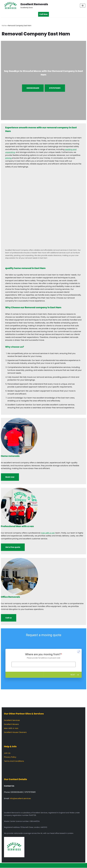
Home (4, 26)
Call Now (44, 14)
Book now (10, 477)
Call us (9, 618)
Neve (32, 866)
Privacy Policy (10, 757)
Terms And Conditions (14, 761)
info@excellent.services (20, 799)
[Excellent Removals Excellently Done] (25, 5)
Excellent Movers (11, 724)
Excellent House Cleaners (15, 732)
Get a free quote (13, 547)
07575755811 (55, 88)
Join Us (7, 753)
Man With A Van (11, 729)
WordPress (52, 866)
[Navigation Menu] (83, 6)
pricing (9, 158)
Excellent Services (12, 721)
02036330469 (33, 88)
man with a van (48, 533)
